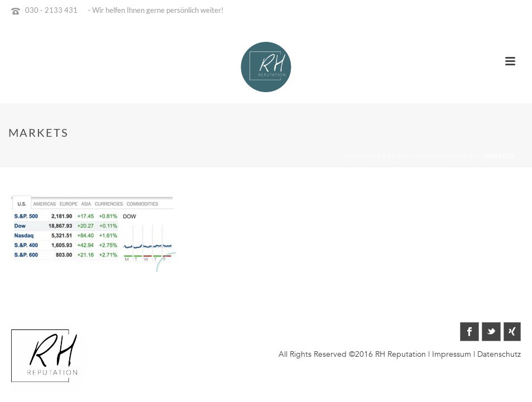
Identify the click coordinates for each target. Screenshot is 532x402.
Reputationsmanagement (432, 156)
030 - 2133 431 (51, 10)
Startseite (362, 156)
